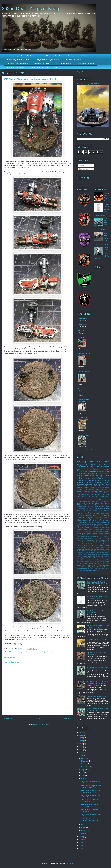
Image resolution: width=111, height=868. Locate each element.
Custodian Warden (97, 501)
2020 (81, 750)
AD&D (84, 533)
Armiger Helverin (87, 535)
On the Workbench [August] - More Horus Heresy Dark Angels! (98, 583)
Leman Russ (95, 554)
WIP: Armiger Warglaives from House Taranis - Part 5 (91, 787)
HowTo (100, 480)
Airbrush (88, 495)
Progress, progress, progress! (96, 696)
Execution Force (92, 546)
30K (99, 461)
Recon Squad (85, 560)
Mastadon (84, 556)
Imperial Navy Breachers (93, 549)
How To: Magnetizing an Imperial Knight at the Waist (97, 668)
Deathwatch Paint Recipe (42, 64)
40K (10, 652)
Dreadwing (87, 491)
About (56, 67)
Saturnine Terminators (103, 562)
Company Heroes (89, 512)
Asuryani (106, 510)
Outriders (106, 505)
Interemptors (100, 503)
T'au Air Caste (88, 531)
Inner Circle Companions (94, 551)
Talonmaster (100, 567)
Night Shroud (89, 558)
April (83, 824)
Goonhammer (83, 318)
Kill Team (106, 484)
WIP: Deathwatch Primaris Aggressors (90, 801)
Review (102, 530)
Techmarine (91, 522)
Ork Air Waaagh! (103, 515)
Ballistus (80, 512)
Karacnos (91, 553)
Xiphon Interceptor (83, 519)
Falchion (100, 546)
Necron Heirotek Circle (98, 556)
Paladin (88, 486)
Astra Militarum (95, 495)
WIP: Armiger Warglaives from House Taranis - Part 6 (91, 782)
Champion (106, 538)
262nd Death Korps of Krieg (30, 9)
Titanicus (85, 467)
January (84, 833)
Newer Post (8, 718)
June (83, 776)
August (84, 770)
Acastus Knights (100, 522)
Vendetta (106, 517)
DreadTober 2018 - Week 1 (106, 197)
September (85, 767)
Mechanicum (106, 526)
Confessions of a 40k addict (84, 354)
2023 (81, 741)
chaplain (80, 491)
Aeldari (107, 522)
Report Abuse (83, 72)
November (85, 761)
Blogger (71, 863)
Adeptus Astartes (93, 510)
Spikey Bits (82, 325)
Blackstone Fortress (91, 475)
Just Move (85, 553)
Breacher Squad (98, 537)
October (84, 764)
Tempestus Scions (82, 569)
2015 (81, 843)
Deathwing (88, 484)
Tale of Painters (83, 331)
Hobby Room (105, 514)
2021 (81, 747)
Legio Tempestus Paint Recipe (39, 67)
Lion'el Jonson (96, 489)
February (85, 830)
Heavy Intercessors (98, 496)
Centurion (86, 538)
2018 (81, 755)
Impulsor (102, 549)
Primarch (80, 493)
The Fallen (90, 569)
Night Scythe (81, 558)
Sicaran (86, 493)
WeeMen (81, 337)
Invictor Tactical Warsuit (87, 505)
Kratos (96, 553)
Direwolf (79, 544)
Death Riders (99, 540)
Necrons (107, 556)
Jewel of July (99, 505)
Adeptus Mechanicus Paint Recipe (52, 56)
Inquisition (80, 489)
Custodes (90, 471)
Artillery (101, 510)
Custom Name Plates (102, 512)
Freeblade (96, 514)
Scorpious (90, 563)
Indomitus (88, 480)
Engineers (80, 546)
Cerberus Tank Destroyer (96, 538)
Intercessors (97, 484)
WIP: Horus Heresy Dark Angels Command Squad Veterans (97, 682)
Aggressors (93, 519)
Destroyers (106, 542)
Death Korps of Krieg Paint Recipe (17, 64)
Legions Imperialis (84, 477)
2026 (81, 732)
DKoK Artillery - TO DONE (88, 84)
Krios (100, 553)
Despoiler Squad (98, 542)
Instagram (80, 182)
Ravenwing (86, 488)
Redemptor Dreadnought (85, 517)
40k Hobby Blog (83, 435)
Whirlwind (85, 571)
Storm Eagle (98, 517)
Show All (90, 450)
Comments (83, 169)
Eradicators (88, 514)
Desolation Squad (87, 542)
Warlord (101, 473)
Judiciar (99, 526)
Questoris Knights (94, 530)
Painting (50, 652)
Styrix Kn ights (93, 567)
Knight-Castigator (97, 491)
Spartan (85, 522)
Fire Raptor (91, 547)
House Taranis (30, 652)
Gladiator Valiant (100, 547)
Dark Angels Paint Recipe (73, 60)
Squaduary (105, 471)
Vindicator (80, 571)
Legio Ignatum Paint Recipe (15, 67)
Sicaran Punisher (87, 565)
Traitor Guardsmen (97, 493)
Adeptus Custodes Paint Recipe (25, 56)
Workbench (104, 467)
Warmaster (81, 486)
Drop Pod (94, 544)
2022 (81, 744)
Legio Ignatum (84, 469)
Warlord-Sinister (104, 500)
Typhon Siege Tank (99, 569)
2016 (81, 840)
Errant (85, 546)
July (83, 773)
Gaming (84, 526)
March (84, 827)
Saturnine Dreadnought (90, 562)
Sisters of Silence (92, 500)
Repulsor (86, 507)
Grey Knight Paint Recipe (63, 64)
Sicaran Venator (97, 565)
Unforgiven (99, 465)
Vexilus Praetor (100, 508)
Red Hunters (93, 560)
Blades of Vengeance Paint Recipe (18, 60)
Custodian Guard (86, 496)
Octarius (96, 558)
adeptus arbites (92, 571)
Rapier (79, 560)
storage (99, 571)
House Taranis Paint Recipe (86, 64)
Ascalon (94, 535)
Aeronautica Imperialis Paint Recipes (80, 56)
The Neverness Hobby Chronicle (84, 418)
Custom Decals (81, 540)
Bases (107, 488)
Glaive (107, 547)
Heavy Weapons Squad (88, 503)
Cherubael (100, 524)
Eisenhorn (80, 514)
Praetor (85, 530)
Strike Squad (94, 507)
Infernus (85, 551)
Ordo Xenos (98, 498)
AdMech (84, 510)
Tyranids (107, 569)
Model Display (81, 528)
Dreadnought (95, 477)
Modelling (89, 465)
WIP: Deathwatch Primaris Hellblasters (90, 810)
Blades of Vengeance (94, 482)
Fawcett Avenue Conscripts (83, 401)
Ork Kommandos (104, 558)
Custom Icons (90, 540)
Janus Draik (96, 521)
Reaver (95, 480)
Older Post (67, 718)
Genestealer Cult (91, 526)
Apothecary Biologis (92, 533)
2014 (81, 845)
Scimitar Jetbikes (82, 563)
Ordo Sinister (105, 489)
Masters (91, 498)
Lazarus (86, 498)
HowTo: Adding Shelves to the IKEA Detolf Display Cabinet (97, 597)
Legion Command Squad (84, 554)
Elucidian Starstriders (103, 544)
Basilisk (87, 537)
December (85, 758)
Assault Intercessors (83, 524)
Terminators (90, 508)
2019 (81, 753)
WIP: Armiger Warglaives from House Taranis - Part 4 (91, 791)
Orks (103, 498)
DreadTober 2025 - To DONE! (96, 640)
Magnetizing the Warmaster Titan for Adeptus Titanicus (98, 626)
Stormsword (85, 567)
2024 (81, 738)
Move (89, 556)
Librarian (106, 491)
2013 (81, 848)
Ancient (102, 488)
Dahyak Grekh (87, 521)
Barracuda (93, 524)
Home (8, 56)
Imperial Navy (95, 488)
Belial (91, 537)
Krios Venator (105, 553)
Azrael (103, 495)
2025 (81, 735)
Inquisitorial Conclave (84, 515)
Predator (80, 507)
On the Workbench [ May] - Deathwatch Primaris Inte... (91, 820)
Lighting (102, 554)
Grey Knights (104, 475)
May (83, 779)
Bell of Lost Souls (82, 390)
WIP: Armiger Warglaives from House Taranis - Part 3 (91, 796)
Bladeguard (100, 519)
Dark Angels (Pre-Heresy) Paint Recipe (47, 60)
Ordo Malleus (100, 528)
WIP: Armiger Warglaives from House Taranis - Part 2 (91, 815)
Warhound (81, 480)
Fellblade (85, 547)
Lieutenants (87, 489)
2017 (81, 837)
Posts (81, 166)
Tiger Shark (96, 531)
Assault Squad (100, 535)
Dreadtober (98, 469)
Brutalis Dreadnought (84, 501)
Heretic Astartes (81, 549)
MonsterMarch (93, 473)
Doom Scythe (86, 544)
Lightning (94, 515)
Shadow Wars (97, 486)
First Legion (94, 467)
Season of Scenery (99, 563)
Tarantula (107, 567)
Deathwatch (97, 471)
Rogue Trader (101, 560)
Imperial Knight (41, 652)
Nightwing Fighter (91, 528)
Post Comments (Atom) (42, 724)
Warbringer (81, 482)
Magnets (106, 480)
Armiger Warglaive (18, 652)
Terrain (107, 479)
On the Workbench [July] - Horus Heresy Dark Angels (97, 710)
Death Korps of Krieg (94, 479)
